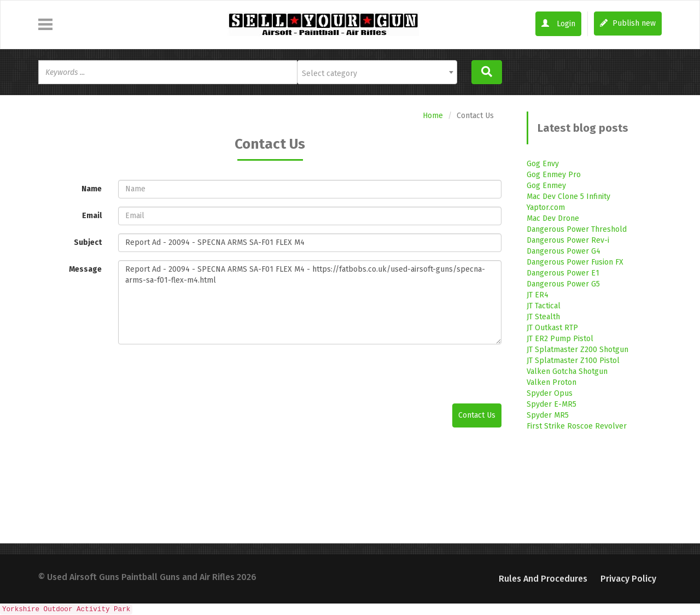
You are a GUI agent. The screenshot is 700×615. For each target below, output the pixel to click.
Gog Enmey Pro (554, 175)
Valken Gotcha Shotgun (567, 371)
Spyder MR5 (548, 415)
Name (92, 189)
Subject (88, 242)
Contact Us (477, 415)
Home (433, 116)
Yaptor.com (546, 207)
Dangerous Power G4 (564, 251)
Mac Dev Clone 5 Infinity (568, 197)
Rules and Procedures (543, 579)
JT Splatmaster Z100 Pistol (573, 361)
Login (558, 24)
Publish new (628, 23)
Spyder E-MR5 (552, 404)
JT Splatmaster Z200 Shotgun (577, 350)
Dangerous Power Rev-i (568, 240)
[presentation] (201, 374)
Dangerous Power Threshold (577, 229)
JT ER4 (538, 295)
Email (92, 216)
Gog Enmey (546, 186)
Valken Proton (552, 382)
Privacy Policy (628, 579)
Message (85, 269)
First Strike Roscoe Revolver (577, 426)
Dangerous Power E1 (563, 273)
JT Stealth (543, 317)
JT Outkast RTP (552, 328)
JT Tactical (544, 306)
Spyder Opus (550, 393)
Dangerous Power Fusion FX (575, 262)
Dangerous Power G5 (563, 284)
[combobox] (377, 72)
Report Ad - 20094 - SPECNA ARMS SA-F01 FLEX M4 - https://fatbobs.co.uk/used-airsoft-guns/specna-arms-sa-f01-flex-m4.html (310, 302)
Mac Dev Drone (553, 218)
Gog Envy (543, 164)
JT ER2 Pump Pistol (560, 339)
